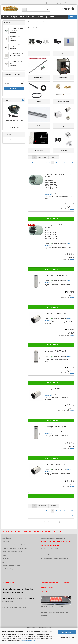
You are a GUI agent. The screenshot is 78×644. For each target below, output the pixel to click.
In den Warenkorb (51, 233)
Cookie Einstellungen (8, 583)
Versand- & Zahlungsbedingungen (12, 566)
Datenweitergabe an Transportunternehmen (15, 559)
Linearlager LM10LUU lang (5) (56, 290)
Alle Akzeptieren (67, 632)
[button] (50, 3)
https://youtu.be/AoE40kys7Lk (49, 569)
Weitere (53, 17)
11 (60, 176)
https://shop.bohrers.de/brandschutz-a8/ (14, 621)
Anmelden (14, 88)
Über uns (73, 17)
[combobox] (43, 172)
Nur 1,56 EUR (14, 127)
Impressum (6, 555)
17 (72, 176)
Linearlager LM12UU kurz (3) (55, 403)
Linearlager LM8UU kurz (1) (55, 479)
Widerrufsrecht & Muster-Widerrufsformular (15, 562)
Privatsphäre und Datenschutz (11, 580)
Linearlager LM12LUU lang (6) (56, 365)
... (40, 176)
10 (56, 176)
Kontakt (5, 569)
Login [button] (60, 3)
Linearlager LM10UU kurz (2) (55, 327)
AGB (4, 576)
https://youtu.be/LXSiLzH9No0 (49, 563)
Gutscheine (6, 573)
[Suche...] (24, 10)
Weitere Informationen (67, 637)
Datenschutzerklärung (28, 640)
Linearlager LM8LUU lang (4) (55, 441)
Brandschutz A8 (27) (27, 17)
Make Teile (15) (42, 17)
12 (64, 176)
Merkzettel (69, 3)
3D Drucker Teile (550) (10, 17)
